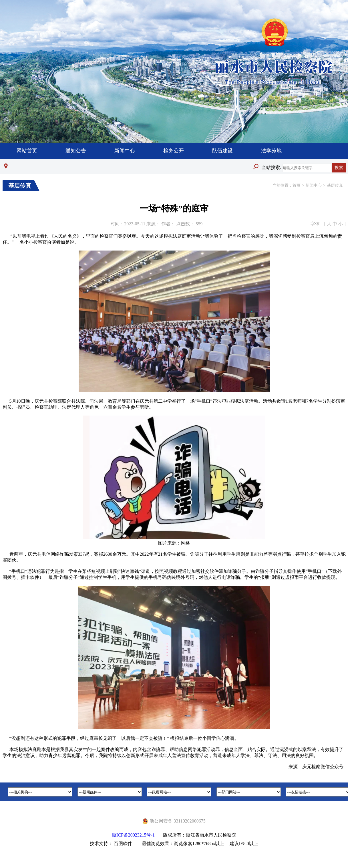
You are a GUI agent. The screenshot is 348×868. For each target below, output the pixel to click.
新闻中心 (125, 151)
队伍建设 (222, 151)
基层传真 (335, 185)
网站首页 (27, 151)
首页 (297, 185)
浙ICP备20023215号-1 (133, 835)
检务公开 (174, 151)
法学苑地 (271, 151)
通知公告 (76, 151)
